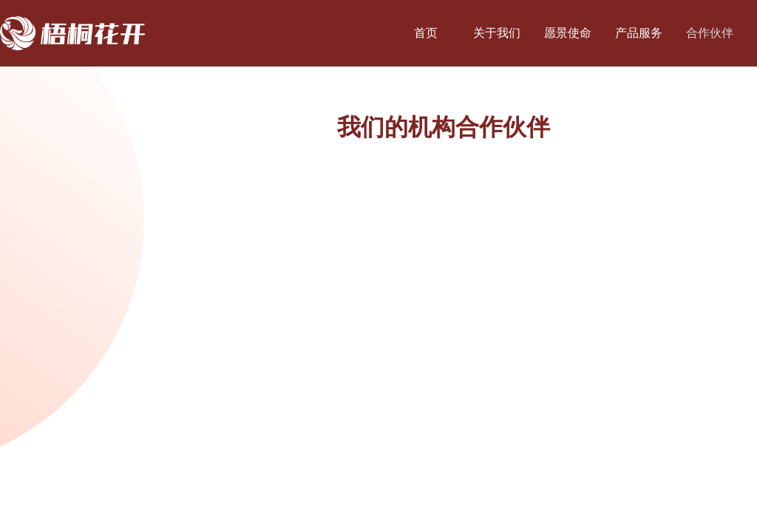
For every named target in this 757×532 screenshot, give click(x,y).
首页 (426, 33)
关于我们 (497, 33)
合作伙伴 (710, 33)
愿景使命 (568, 33)
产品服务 (639, 33)
